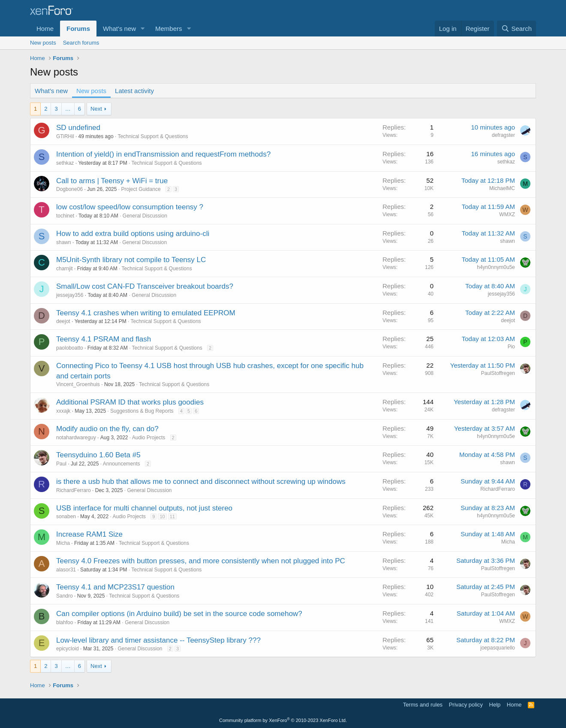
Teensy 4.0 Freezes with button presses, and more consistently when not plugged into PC (201, 561)
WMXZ (507, 214)
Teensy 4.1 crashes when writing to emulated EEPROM (146, 313)
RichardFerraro (74, 490)
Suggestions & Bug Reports (142, 411)
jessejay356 (70, 295)
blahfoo (65, 622)
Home (45, 29)
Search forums (81, 43)
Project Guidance (141, 189)
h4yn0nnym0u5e (496, 267)
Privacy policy (466, 705)
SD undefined (78, 128)
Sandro (65, 596)
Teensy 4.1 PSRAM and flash (104, 339)
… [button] (68, 109)
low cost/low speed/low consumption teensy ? (130, 207)
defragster (503, 135)
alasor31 (66, 570)
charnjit (65, 269)
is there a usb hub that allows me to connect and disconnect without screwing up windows (201, 482)
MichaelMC (502, 188)
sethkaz (65, 163)
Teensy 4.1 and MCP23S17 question (115, 587)
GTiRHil (65, 136)
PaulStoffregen (498, 373)
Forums (78, 29)
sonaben (66, 517)
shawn (64, 242)
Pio (511, 347)
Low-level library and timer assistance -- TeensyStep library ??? (158, 640)
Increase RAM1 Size (89, 534)
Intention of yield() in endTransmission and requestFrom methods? (163, 154)
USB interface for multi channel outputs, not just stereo (144, 508)
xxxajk (63, 411)
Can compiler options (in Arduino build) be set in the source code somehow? (179, 614)
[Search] (516, 29)
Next (96, 109)
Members (169, 29)
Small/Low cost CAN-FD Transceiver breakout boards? (145, 286)
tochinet (65, 216)
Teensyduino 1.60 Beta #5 (98, 455)
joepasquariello (498, 648)
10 (162, 517)
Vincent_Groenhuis (78, 384)
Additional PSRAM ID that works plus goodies (130, 402)
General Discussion (145, 216)
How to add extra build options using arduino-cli (133, 234)
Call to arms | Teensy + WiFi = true (112, 181)
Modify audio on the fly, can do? (107, 429)
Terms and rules (423, 705)
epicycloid (68, 649)
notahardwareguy (76, 438)
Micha (63, 543)
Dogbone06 (69, 189)
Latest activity (134, 91)
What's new (119, 29)
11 (172, 517)
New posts (43, 43)
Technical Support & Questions (153, 136)
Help (495, 705)
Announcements (122, 464)
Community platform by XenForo (283, 720)
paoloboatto (70, 348)
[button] (143, 29)
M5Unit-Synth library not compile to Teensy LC (131, 260)
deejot (63, 321)
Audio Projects (149, 438)
